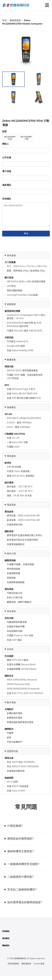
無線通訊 (11, 411)
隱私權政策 (26, 968)
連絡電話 (7, 185)
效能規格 (11, 308)
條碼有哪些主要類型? (21, 855)
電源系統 (11, 509)
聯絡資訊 (6, 950)
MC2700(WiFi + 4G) (26, 138)
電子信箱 (7, 171)
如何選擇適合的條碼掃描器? (25, 906)
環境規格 (11, 460)
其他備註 (7, 199)
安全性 (10, 653)
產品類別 (6, 943)
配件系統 (11, 707)
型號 (4, 131)
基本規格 (11, 260)
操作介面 (11, 558)
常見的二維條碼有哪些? (22, 894)
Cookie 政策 (39, 968)
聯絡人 (6, 144)
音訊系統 (11, 615)
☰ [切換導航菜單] (47, 5)
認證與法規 (12, 755)
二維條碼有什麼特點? (21, 881)
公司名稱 (7, 158)
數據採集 (11, 364)
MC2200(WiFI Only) (10, 138)
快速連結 (6, 935)
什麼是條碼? (15, 830)
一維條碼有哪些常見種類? (23, 868)
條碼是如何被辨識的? (21, 843)
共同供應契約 (13, 968)
